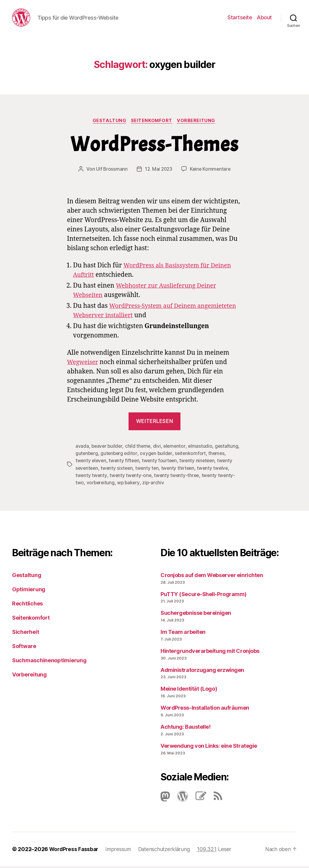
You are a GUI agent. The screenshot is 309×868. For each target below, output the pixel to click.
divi (158, 448)
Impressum (121, 851)
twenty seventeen (96, 470)
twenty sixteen (135, 470)
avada (82, 448)
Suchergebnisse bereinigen (196, 615)
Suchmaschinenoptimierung (49, 662)
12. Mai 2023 (158, 171)
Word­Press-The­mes (154, 147)
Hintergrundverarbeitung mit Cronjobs (210, 652)
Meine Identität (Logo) (189, 691)
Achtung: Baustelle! (185, 728)
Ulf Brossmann (111, 171)
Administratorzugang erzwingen (202, 671)
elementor (177, 448)
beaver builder (107, 448)
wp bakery (147, 484)
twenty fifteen (145, 463)
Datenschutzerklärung (168, 851)
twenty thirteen (198, 470)
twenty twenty (109, 477)
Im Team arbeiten (183, 633)
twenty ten (166, 470)
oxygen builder (184, 455)
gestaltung (87, 455)
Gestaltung (109, 123)
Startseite (240, 18)
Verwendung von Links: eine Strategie (209, 747)
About (264, 18)
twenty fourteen (181, 463)
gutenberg (113, 455)
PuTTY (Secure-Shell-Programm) (204, 596)
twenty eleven (111, 463)
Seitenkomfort (152, 123)
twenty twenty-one (149, 477)
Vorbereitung (198, 123)
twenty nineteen (220, 463)
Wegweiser (84, 364)
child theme (139, 448)
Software (24, 648)
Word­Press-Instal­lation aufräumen (205, 710)
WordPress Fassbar (75, 851)
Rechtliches (27, 605)
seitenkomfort (219, 455)
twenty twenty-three (196, 477)
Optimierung (29, 591)
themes (84, 463)
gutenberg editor (147, 455)
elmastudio (203, 448)
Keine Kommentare (211, 171)
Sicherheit (25, 633)
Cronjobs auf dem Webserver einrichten (212, 577)
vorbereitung (119, 484)
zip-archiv (172, 484)
